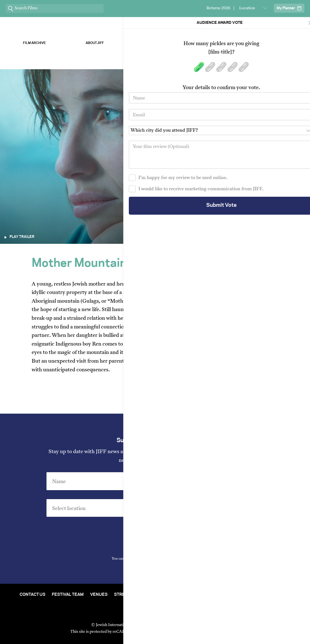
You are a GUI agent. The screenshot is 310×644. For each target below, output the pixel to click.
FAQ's (285, 595)
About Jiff (95, 43)
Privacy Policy (187, 559)
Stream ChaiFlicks (276, 43)
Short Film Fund (210, 595)
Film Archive (34, 43)
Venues (99, 595)
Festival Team (68, 595)
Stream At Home (132, 595)
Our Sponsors (215, 43)
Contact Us (32, 595)
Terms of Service (214, 632)
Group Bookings (254, 595)
